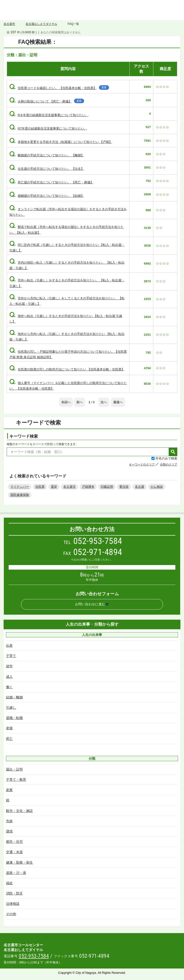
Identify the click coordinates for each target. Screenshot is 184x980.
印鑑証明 (107, 487)
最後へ (118, 402)
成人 (9, 677)
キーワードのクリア (142, 465)
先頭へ (66, 402)
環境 (9, 831)
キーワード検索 (24, 436)
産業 (9, 790)
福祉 (9, 883)
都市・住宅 (14, 842)
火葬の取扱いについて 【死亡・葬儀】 (47, 101)
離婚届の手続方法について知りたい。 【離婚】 (47, 155)
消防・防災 (14, 893)
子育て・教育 (16, 780)
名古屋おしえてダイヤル (92, 10)
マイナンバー (20, 487)
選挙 (54, 487)
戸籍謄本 (88, 487)
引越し (11, 708)
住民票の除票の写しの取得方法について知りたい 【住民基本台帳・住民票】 (67, 369)
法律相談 (13, 904)
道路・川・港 (16, 873)
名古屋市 (9, 24)
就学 (9, 666)
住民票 (40, 487)
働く (9, 687)
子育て (11, 656)
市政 (9, 821)
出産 (9, 646)
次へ (104, 402)
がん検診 (157, 487)
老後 (9, 728)
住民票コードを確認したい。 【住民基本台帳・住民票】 (59, 88)
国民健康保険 (20, 495)
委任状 (124, 487)
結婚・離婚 (14, 697)
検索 (173, 452)
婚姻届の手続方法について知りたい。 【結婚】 (47, 196)
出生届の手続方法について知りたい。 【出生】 (47, 169)
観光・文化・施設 (19, 811)
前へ (80, 402)
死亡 (9, 739)
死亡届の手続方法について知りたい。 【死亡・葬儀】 (51, 182)
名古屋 (140, 487)
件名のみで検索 (166, 458)
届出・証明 (14, 769)
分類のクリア (169, 465)
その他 (11, 914)
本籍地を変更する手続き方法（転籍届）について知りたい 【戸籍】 (61, 142)
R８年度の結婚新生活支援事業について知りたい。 (49, 115)
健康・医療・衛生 (19, 862)
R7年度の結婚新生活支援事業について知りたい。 (48, 128)
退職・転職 (14, 718)
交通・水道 (14, 852)
